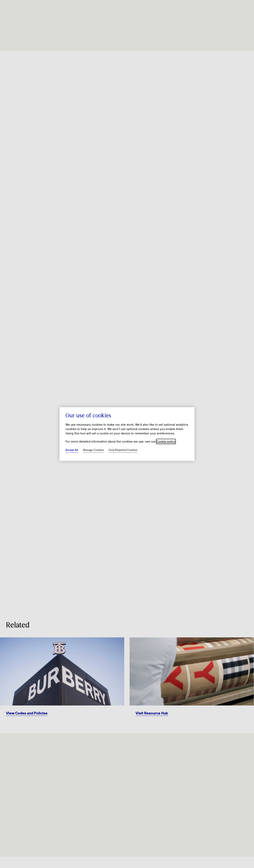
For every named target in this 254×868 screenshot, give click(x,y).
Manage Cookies (93, 450)
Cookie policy (166, 441)
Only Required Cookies (123, 450)
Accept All (72, 450)
